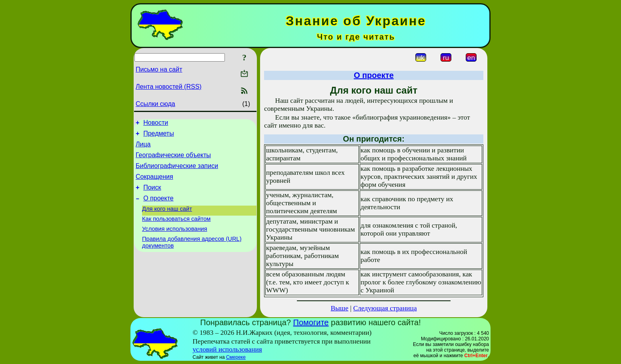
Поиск (152, 196)
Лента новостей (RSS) (169, 87)
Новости (156, 124)
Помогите (311, 322)
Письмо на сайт (159, 69)
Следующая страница (385, 308)
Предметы (158, 136)
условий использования (227, 349)
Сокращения (154, 184)
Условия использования (175, 242)
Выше (339, 308)
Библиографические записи (177, 172)
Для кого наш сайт (167, 220)
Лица (143, 148)
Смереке (236, 357)
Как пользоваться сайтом (176, 231)
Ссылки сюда (155, 104)
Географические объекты (173, 160)
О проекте (158, 208)
